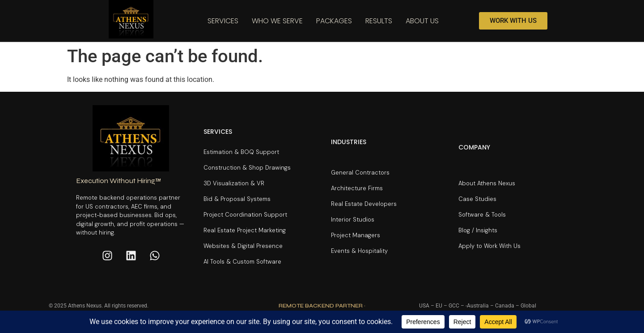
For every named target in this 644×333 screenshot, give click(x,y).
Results (379, 21)
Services (223, 21)
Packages (334, 21)
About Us (422, 21)
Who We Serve (277, 21)
